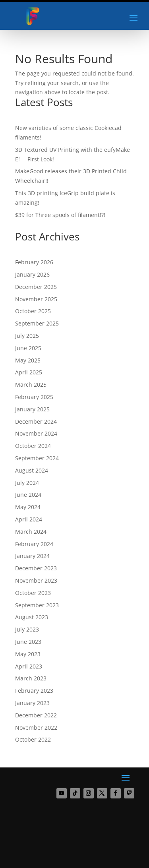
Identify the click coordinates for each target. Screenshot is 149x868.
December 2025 (36, 287)
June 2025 (28, 348)
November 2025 (36, 299)
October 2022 (33, 739)
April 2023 (29, 666)
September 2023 (37, 605)
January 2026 (32, 274)
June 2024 (28, 495)
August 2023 (32, 617)
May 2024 (28, 507)
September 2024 (37, 458)
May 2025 (28, 360)
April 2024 (29, 519)
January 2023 (32, 703)
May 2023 (28, 654)
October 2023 (33, 593)
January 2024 (32, 556)
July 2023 (27, 629)
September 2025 (37, 323)
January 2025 (32, 409)
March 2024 (31, 532)
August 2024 (32, 470)
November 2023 (36, 580)
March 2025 (31, 385)
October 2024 (33, 446)
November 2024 (36, 433)
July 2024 (27, 483)
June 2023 (28, 642)
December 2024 (36, 421)
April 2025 (29, 372)
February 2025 (34, 397)
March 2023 (31, 678)
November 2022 (36, 728)
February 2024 (34, 544)
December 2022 (36, 715)
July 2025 (27, 336)
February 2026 (34, 262)
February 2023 (34, 691)
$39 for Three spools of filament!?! (60, 215)
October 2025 (33, 311)
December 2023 (36, 568)
